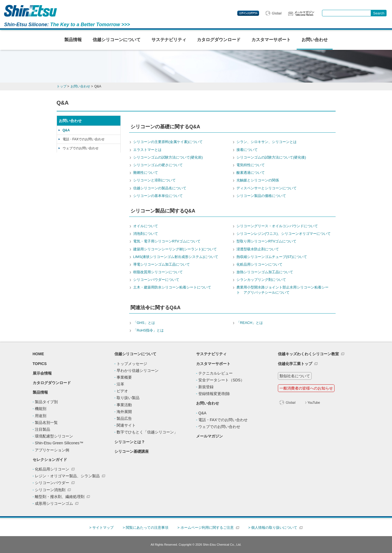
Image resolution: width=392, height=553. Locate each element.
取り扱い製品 (128, 398)
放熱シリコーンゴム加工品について (265, 272)
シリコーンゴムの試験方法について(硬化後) (271, 157)
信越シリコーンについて (117, 40)
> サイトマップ (101, 528)
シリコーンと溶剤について (154, 180)
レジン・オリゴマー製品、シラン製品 (67, 476)
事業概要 (124, 377)
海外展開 (124, 412)
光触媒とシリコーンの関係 (258, 180)
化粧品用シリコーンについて (259, 264)
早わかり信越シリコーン (138, 370)
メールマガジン (209, 436)
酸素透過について (251, 173)
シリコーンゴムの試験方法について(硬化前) (168, 157)
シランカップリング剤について (261, 280)
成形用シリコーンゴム (54, 503)
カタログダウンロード (219, 40)
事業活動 (124, 405)
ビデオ (122, 391)
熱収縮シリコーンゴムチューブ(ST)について (272, 257)
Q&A (66, 130)
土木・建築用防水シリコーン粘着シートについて (172, 287)
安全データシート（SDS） (221, 380)
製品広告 (124, 418)
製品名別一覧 (46, 423)
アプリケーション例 (52, 450)
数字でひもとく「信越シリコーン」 (147, 432)
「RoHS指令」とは (149, 330)
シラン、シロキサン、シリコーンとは (267, 142)
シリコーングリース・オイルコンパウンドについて (277, 226)
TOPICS (40, 364)
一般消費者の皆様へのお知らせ (306, 388)
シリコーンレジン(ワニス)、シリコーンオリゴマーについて (284, 234)
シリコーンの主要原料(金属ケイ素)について (168, 142)
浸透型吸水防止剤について (258, 249)
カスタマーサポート (271, 40)
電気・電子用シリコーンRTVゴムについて (167, 241)
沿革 (120, 384)
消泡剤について (146, 234)
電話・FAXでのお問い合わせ (84, 139)
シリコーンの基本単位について (158, 196)
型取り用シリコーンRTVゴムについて (267, 241)
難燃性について (146, 173)
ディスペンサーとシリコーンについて (267, 188)
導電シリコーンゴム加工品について (162, 264)
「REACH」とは (250, 323)
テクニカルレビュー (215, 373)
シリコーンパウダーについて (156, 280)
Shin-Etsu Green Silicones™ (59, 443)
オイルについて (146, 226)
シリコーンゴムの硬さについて (158, 165)
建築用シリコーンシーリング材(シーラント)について (175, 249)
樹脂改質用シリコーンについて (158, 272)
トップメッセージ (132, 364)
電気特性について (251, 165)
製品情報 (73, 40)
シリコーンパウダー (52, 483)
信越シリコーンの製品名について (160, 188)
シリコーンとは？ (130, 442)
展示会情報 (42, 373)
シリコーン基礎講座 (132, 451)
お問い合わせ (315, 40)
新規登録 (206, 387)
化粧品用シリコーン (52, 469)
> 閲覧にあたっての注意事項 (145, 528)
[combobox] (347, 13)
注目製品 (42, 429)
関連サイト (126, 425)
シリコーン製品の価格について (261, 196)
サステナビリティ (169, 40)
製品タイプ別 (46, 402)
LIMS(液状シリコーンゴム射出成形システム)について (176, 257)
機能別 (41, 409)
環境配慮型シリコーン (54, 436)
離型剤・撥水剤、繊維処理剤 (60, 497)
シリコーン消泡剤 (50, 490)
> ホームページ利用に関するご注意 (205, 528)
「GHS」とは (144, 323)
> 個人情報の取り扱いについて (273, 528)
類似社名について (295, 376)
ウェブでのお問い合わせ (81, 148)
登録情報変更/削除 (214, 394)
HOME (38, 354)
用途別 (41, 416)
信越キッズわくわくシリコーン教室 (308, 354)
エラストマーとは (147, 150)
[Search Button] (379, 13)
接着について (247, 150)
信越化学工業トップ (295, 364)
